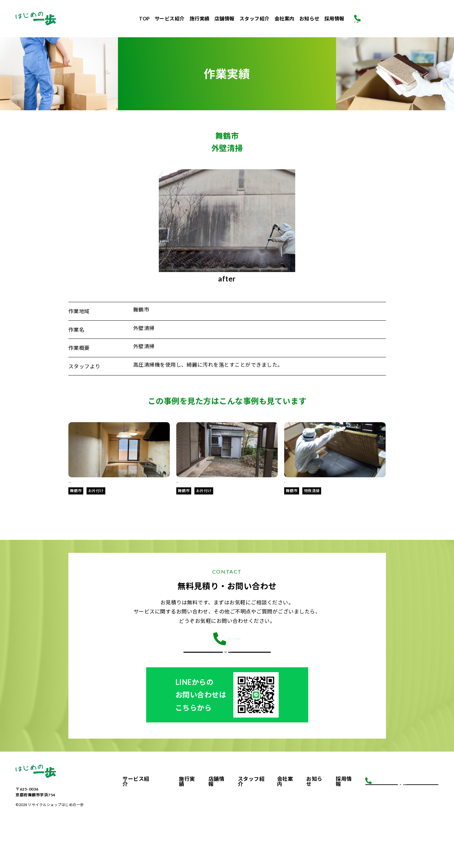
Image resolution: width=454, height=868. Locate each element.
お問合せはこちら (227, 672)
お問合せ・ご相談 (396, 25)
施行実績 (200, 18)
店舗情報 (225, 18)
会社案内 (285, 18)
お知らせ (309, 18)
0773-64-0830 (390, 10)
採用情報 (334, 18)
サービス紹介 (170, 18)
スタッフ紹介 (255, 18)
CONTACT (227, 579)
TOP (144, 18)
